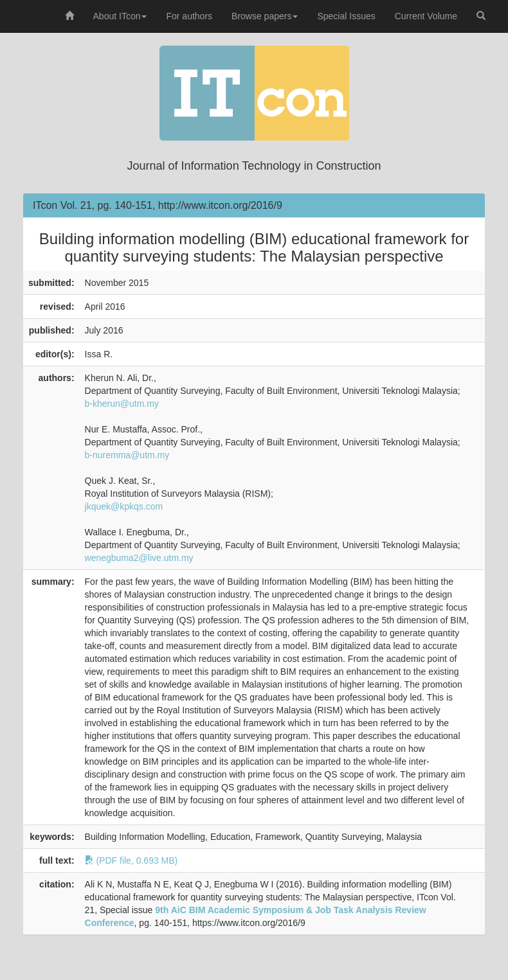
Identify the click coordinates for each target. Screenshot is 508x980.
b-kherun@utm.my (122, 404)
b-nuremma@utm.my (127, 455)
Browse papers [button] (265, 16)
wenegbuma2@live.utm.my (139, 558)
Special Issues (346, 16)
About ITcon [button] (120, 16)
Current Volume (426, 16)
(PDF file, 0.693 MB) (132, 860)
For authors (189, 16)
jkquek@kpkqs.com (124, 506)
